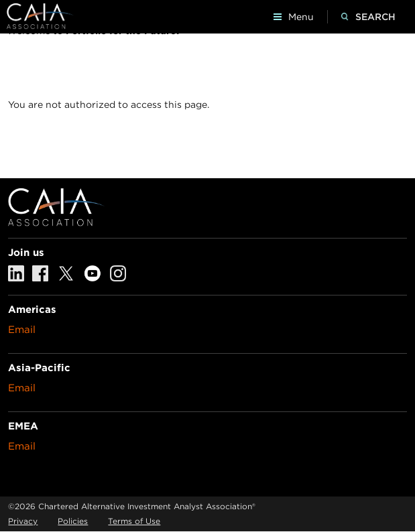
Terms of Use (134, 521)
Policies (73, 521)
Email (22, 330)
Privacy (23, 521)
